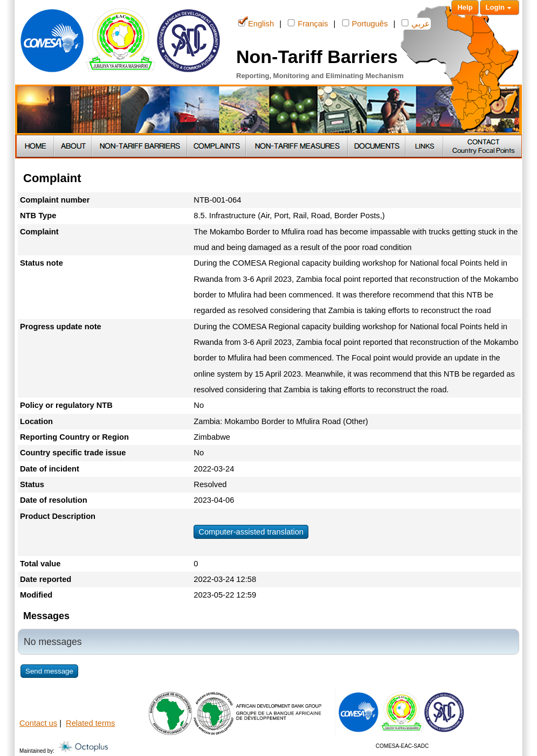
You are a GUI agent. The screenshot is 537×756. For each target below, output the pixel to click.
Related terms (90, 723)
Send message (49, 671)
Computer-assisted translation (251, 532)
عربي (415, 23)
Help (465, 7)
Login (500, 8)
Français (308, 23)
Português (365, 23)
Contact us (38, 723)
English (256, 23)
